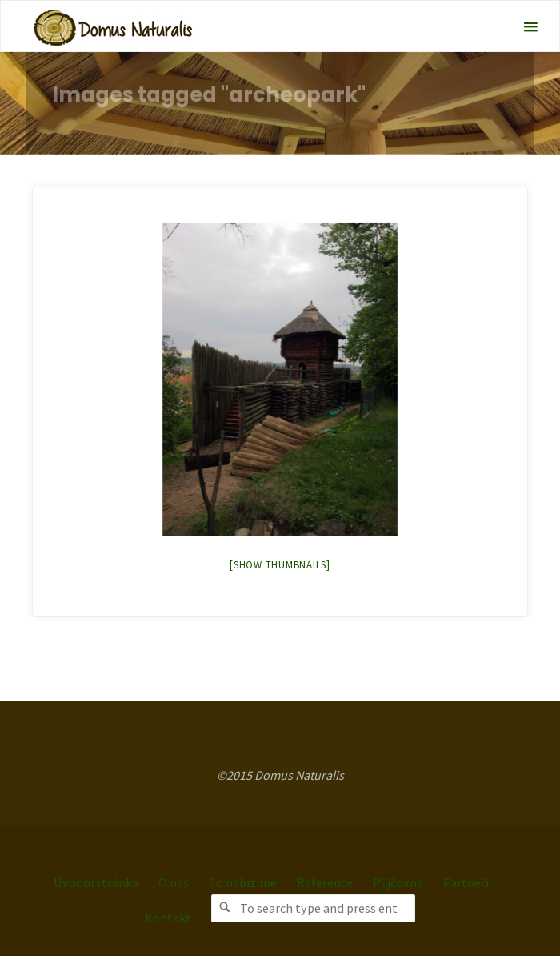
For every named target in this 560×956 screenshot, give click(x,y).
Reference (325, 882)
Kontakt (168, 918)
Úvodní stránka (96, 882)
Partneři (466, 882)
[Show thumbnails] (280, 565)
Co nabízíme (243, 882)
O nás (174, 882)
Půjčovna (398, 882)
